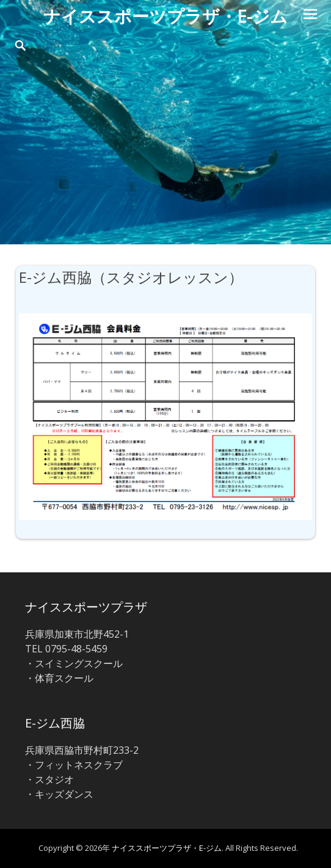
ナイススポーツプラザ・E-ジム (166, 16)
